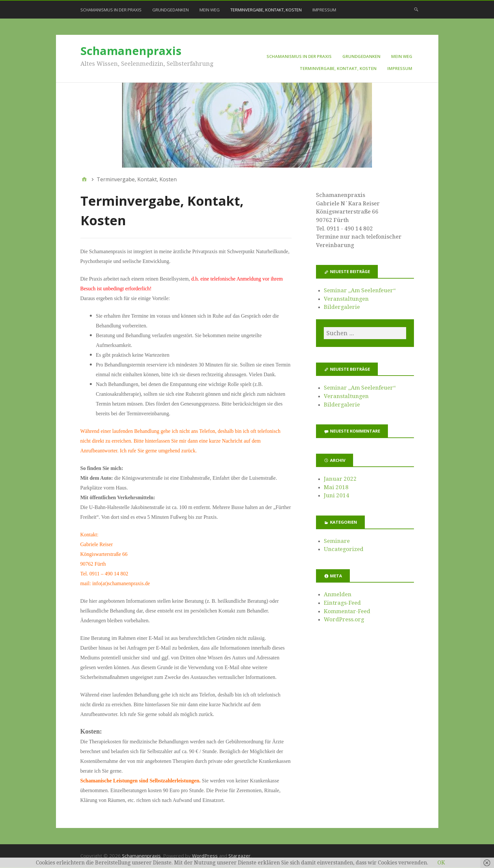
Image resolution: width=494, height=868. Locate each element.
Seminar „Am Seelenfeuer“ (360, 290)
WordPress (205, 856)
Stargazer (240, 856)
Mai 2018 (336, 487)
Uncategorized (344, 549)
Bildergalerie (342, 307)
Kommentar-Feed (347, 611)
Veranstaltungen (346, 299)
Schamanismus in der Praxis (111, 10)
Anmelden (338, 594)
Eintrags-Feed (342, 603)
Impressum (324, 10)
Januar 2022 (340, 479)
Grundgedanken (171, 10)
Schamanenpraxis (131, 51)
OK (441, 863)
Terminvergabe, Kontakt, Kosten (266, 10)
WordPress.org (344, 619)
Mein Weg (210, 10)
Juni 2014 (336, 495)
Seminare (337, 541)
